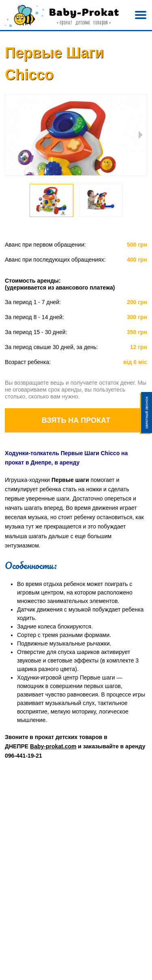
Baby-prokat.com (53, 746)
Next (141, 135)
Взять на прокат (76, 420)
